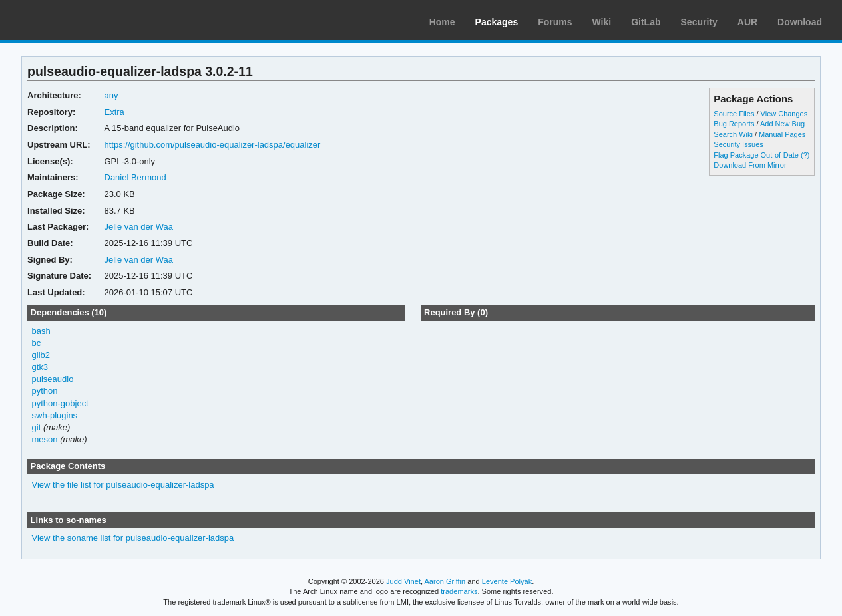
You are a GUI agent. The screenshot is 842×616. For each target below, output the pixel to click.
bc (37, 343)
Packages (497, 22)
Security (699, 22)
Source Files (734, 114)
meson (45, 439)
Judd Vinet (403, 581)
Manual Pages (782, 134)
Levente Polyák (507, 581)
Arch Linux (73, 20)
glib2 (41, 355)
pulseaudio (53, 379)
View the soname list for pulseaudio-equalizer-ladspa (133, 538)
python (45, 391)
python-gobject (60, 403)
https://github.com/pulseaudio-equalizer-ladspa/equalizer (213, 145)
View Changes (784, 114)
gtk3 (40, 367)
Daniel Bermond (135, 177)
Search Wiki (733, 134)
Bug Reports (734, 124)
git (37, 427)
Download (800, 22)
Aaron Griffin (445, 581)
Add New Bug (782, 124)
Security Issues (738, 144)
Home (442, 22)
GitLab (646, 22)
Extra (114, 112)
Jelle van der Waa (139, 227)
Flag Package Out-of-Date (756, 155)
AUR (747, 22)
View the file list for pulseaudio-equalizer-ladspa (123, 485)
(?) (805, 155)
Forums (555, 22)
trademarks (459, 591)
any (111, 95)
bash (41, 331)
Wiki (602, 22)
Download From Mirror (750, 165)
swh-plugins (55, 415)
